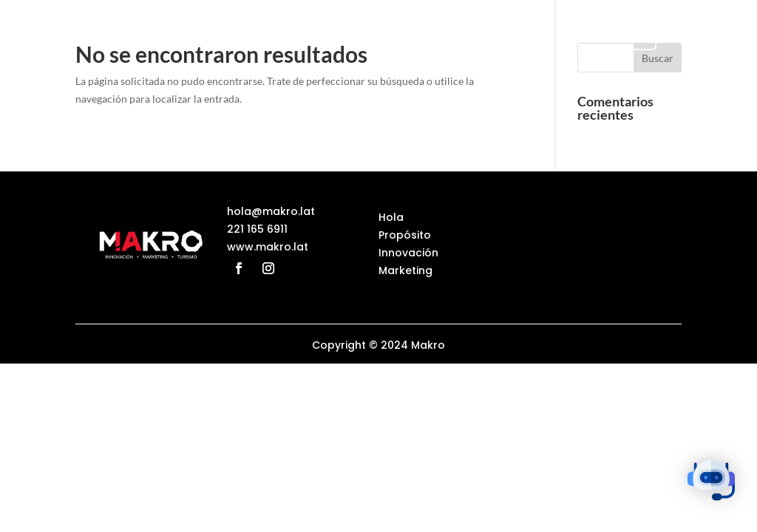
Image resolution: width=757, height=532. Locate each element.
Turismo (615, 36)
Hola (391, 217)
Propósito (405, 235)
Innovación (408, 253)
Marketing (405, 270)
